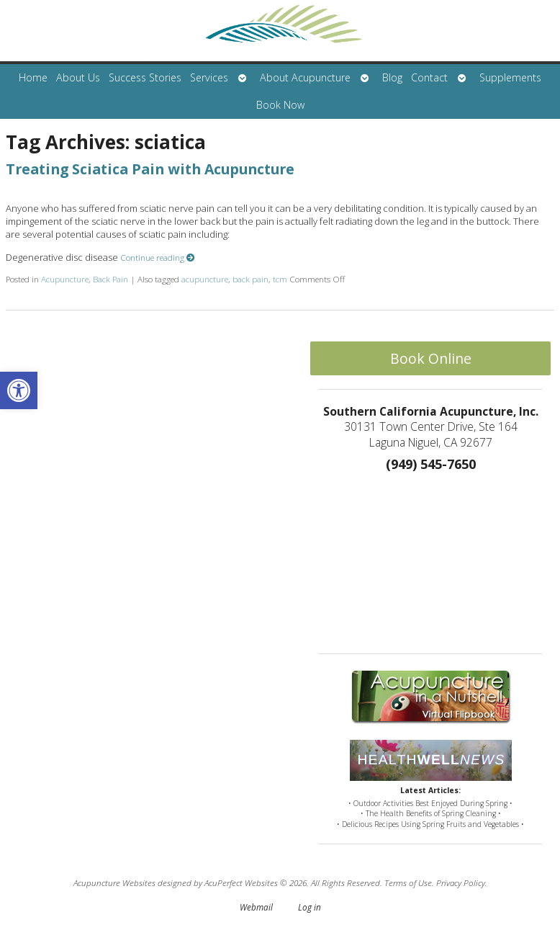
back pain (250, 279)
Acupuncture (65, 279)
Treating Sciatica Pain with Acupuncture (150, 169)
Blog (392, 77)
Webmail (256, 907)
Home (33, 77)
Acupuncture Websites (114, 882)
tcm (280, 279)
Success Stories (145, 77)
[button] (19, 390)
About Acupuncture (305, 77)
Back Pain (110, 279)
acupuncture (205, 279)
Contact (429, 77)
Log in (310, 907)
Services (209, 77)
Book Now (280, 105)
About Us (78, 77)
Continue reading (158, 257)
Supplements (510, 77)
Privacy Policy (461, 882)
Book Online (431, 358)
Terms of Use (408, 882)
